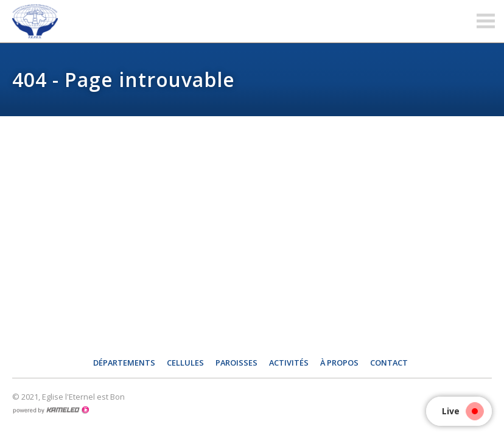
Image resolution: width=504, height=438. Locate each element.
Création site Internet (51, 410)
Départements (124, 363)
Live (460, 411)
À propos (339, 363)
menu (486, 21)
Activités (289, 363)
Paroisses (236, 363)
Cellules (185, 363)
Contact (389, 363)
